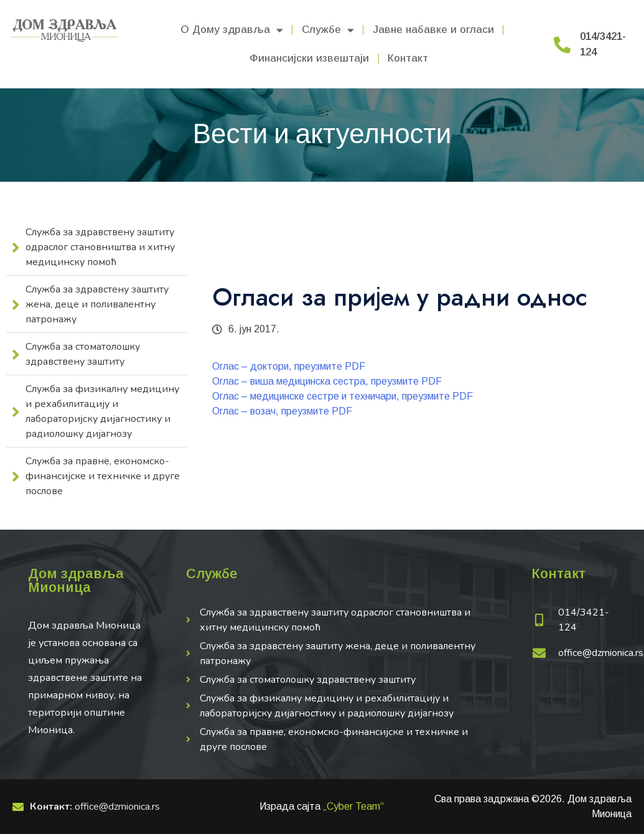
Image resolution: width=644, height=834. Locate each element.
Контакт (408, 58)
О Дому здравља (232, 30)
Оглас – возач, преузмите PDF (282, 411)
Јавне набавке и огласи (433, 30)
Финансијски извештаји (309, 58)
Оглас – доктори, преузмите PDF (289, 366)
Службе (328, 30)
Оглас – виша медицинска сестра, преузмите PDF (327, 381)
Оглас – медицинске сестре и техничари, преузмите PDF (343, 396)
